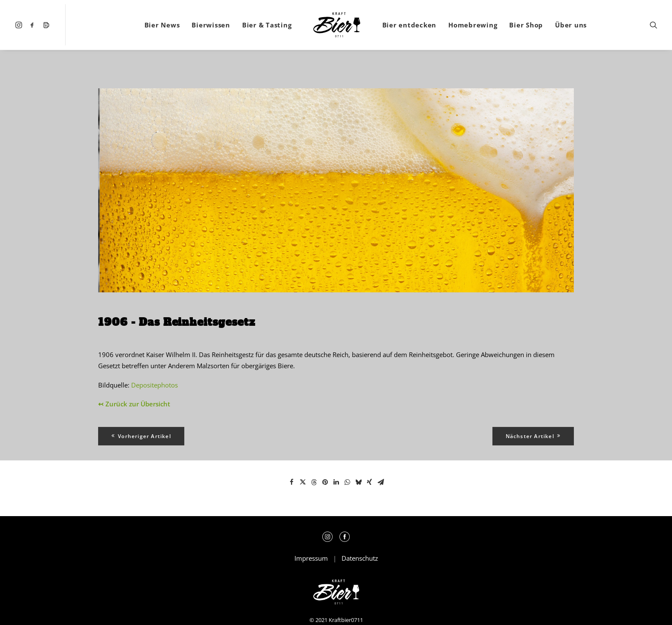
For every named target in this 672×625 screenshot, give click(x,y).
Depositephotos (154, 385)
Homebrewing (473, 25)
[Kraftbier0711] (337, 25)
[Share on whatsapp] (347, 482)
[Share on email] (381, 482)
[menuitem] (20, 25)
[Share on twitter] (303, 482)
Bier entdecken (409, 25)
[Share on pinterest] (325, 482)
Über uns (571, 25)
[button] (20, 25)
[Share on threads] (314, 482)
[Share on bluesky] (358, 482)
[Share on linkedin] (336, 482)
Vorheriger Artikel (141, 436)
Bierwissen (211, 25)
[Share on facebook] (291, 482)
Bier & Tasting (267, 25)
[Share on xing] (369, 482)
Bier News (162, 25)
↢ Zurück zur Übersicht (134, 404)
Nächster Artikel (533, 436)
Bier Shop (526, 25)
